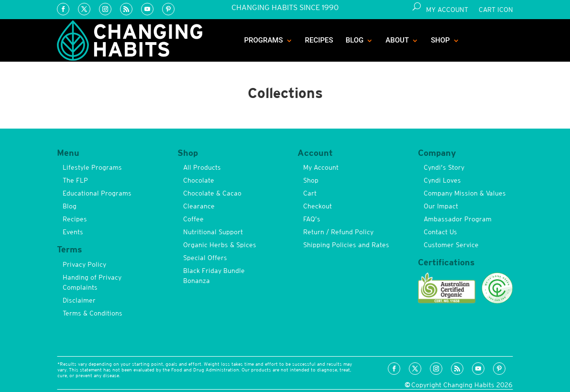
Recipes (319, 40)
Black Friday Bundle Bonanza (214, 276)
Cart (310, 193)
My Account (447, 10)
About (397, 40)
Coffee (193, 219)
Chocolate (199, 180)
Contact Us (440, 232)
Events (73, 232)
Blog (355, 40)
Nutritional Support (213, 232)
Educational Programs (97, 193)
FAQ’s (312, 219)
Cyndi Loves (442, 180)
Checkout (318, 206)
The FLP (75, 180)
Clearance (199, 206)
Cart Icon (496, 10)
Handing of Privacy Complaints (92, 282)
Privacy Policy (84, 264)
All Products (202, 167)
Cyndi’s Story (444, 167)
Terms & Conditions (93, 313)
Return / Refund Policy (338, 232)
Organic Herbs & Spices (220, 245)
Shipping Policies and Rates (346, 245)
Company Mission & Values (465, 193)
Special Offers (205, 258)
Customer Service (451, 245)
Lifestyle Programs (92, 167)
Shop (440, 40)
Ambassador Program (458, 219)
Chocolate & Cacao (212, 193)
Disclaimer (79, 300)
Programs (263, 40)
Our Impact (441, 206)
